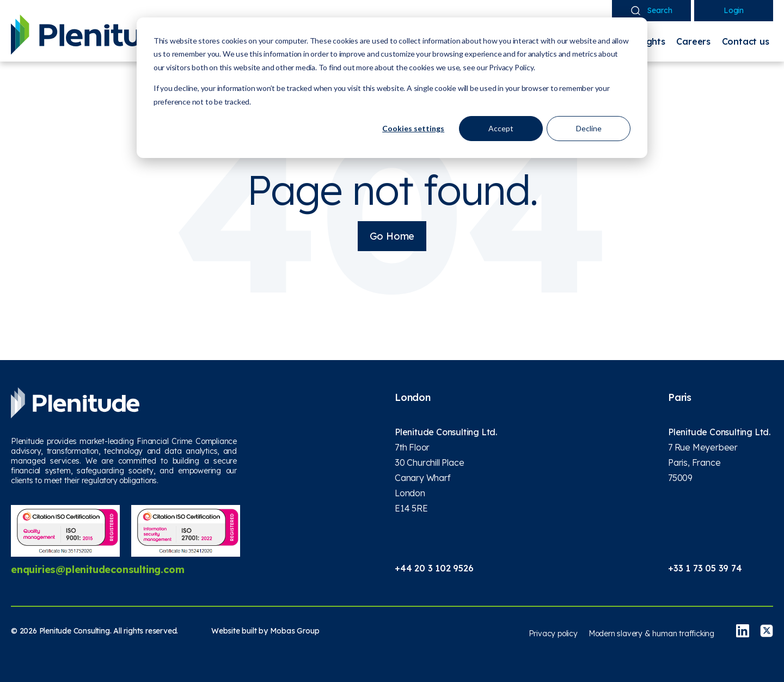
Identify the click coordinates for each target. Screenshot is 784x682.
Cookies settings (413, 128)
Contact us (746, 41)
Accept (501, 128)
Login (734, 10)
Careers (693, 41)
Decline (589, 128)
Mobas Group (295, 631)
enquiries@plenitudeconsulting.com (97, 570)
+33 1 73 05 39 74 (705, 568)
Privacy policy (553, 634)
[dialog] (392, 88)
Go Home (392, 236)
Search (652, 10)
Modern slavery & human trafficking (651, 634)
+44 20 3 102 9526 (434, 568)
